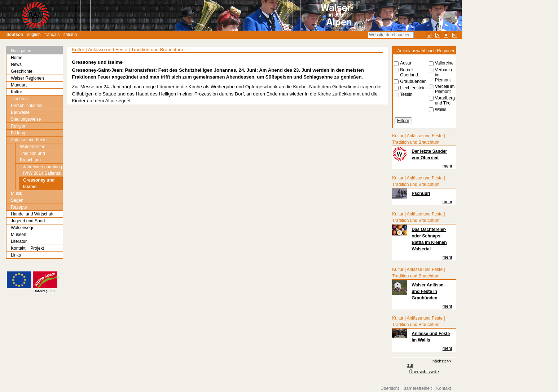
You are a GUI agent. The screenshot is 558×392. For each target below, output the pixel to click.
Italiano (70, 35)
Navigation (21, 51)
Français (52, 35)
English (34, 35)
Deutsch (15, 35)
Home (17, 58)
